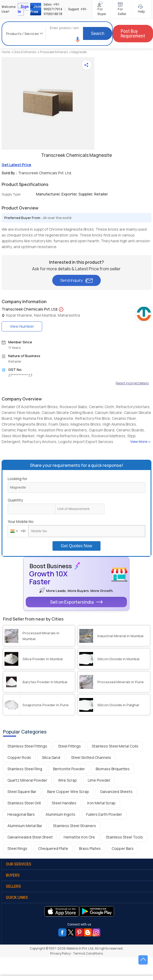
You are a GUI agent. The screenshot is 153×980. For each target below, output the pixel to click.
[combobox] (17, 531)
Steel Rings (17, 848)
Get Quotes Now (76, 546)
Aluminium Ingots (60, 814)
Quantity (15, 500)
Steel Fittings (69, 746)
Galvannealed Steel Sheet (30, 837)
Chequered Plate (53, 848)
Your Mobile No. (21, 521)
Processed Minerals (54, 52)
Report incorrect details (132, 383)
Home (6, 52)
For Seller (122, 9)
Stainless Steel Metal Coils (115, 746)
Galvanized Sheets (116, 792)
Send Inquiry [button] (76, 280)
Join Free (36, 9)
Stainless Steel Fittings (27, 746)
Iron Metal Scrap (101, 803)
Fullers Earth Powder (104, 814)
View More (139, 441)
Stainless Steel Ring (25, 769)
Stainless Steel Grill (24, 803)
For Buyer (102, 9)
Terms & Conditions (88, 953)
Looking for (18, 479)
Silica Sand (51, 757)
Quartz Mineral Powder (27, 780)
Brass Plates (90, 848)
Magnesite (79, 52)
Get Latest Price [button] (16, 165)
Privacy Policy (60, 953)
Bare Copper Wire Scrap (68, 792)
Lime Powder (99, 780)
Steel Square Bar (22, 792)
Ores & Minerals (25, 52)
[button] (78, 40)
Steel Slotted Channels (91, 757)
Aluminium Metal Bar (25, 826)
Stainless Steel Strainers (75, 826)
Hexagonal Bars (21, 814)
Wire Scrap (67, 780)
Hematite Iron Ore (79, 837)
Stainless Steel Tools (124, 837)
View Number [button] (22, 326)
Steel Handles (64, 803)
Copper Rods (19, 757)
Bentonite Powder (69, 769)
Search (98, 33)
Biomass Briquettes (113, 769)
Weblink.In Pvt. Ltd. (80, 948)
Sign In (23, 9)
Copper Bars (123, 848)
